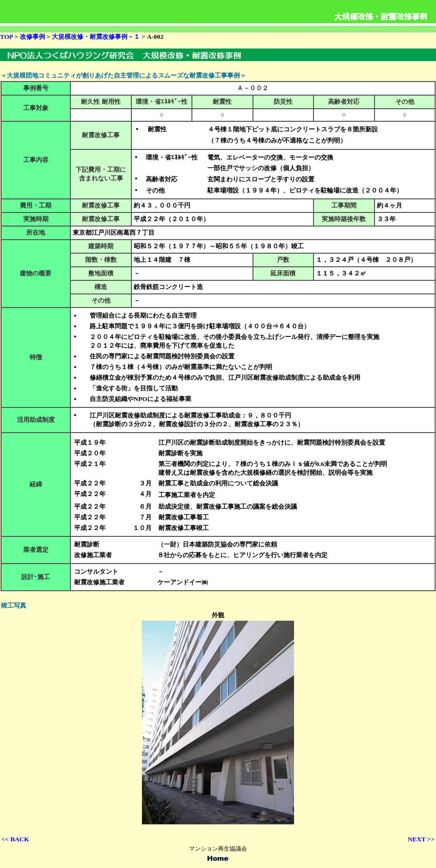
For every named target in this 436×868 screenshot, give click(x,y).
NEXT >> (421, 839)
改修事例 (33, 37)
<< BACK (15, 839)
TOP (6, 37)
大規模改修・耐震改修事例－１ (97, 37)
